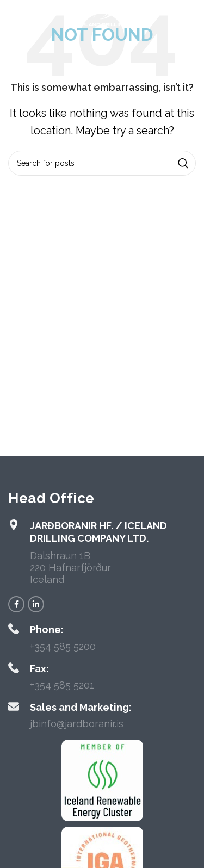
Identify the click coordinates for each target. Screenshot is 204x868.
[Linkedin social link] (36, 604)
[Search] (102, 163)
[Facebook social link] (16, 604)
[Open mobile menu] (26, 16)
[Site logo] (102, 15)
